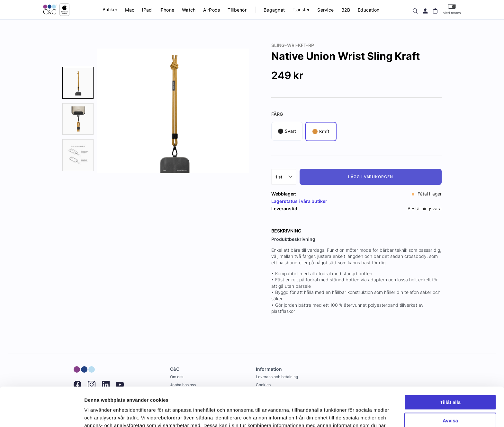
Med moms (452, 9)
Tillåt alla (450, 366)
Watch (189, 10)
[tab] (78, 83)
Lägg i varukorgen (371, 177)
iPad (147, 10)
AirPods (212, 10)
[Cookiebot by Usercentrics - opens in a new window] (42, 414)
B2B (346, 10)
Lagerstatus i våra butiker (299, 201)
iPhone (167, 10)
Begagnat (274, 10)
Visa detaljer (99, 414)
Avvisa (450, 384)
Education (369, 10)
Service (325, 10)
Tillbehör (237, 10)
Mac (130, 10)
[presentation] (78, 83)
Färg (277, 114)
